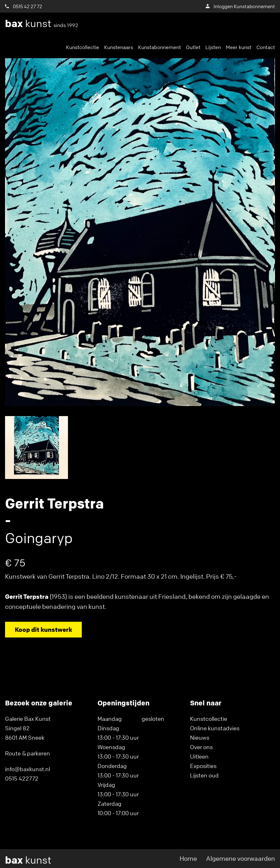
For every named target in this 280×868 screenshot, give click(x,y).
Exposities (203, 766)
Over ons (201, 747)
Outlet (193, 47)
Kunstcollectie (83, 47)
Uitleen (199, 756)
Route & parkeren (28, 753)
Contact (266, 47)
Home (188, 858)
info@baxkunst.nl (28, 769)
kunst (42, 24)
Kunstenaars (119, 47)
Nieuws (200, 737)
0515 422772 (22, 778)
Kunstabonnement (160, 47)
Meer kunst (239, 47)
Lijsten (213, 47)
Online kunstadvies (215, 728)
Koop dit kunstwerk (43, 629)
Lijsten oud (204, 775)
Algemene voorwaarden (241, 858)
